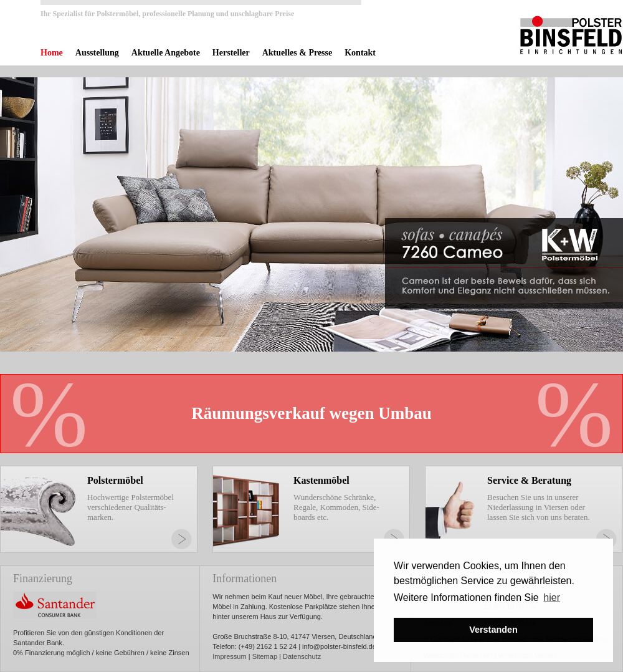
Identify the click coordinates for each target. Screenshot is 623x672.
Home (52, 53)
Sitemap (265, 656)
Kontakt (360, 53)
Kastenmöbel (321, 480)
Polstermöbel (115, 480)
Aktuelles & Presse (297, 53)
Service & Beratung (529, 480)
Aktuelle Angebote (166, 53)
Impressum (229, 656)
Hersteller (231, 53)
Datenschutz (302, 656)
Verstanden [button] (493, 630)
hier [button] (552, 598)
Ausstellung (97, 53)
